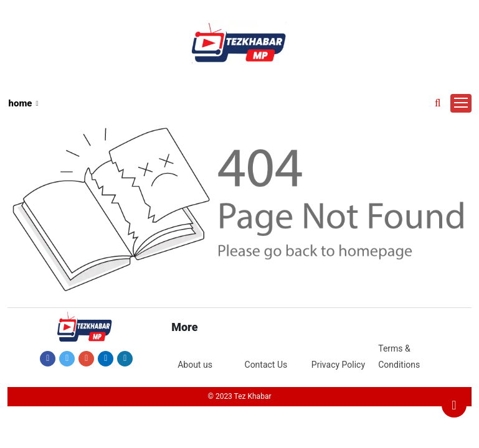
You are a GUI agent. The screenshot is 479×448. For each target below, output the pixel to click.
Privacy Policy (338, 365)
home (21, 103)
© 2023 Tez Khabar (239, 396)
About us (195, 365)
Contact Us (266, 365)
